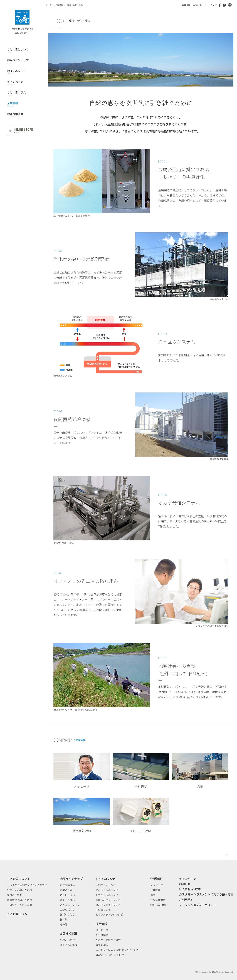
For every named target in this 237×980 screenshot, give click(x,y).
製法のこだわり (16, 895)
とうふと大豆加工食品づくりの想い (27, 885)
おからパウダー (69, 910)
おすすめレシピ (106, 879)
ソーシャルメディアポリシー (198, 905)
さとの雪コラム (17, 914)
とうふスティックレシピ (109, 914)
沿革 (153, 895)
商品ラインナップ (71, 879)
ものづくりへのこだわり (21, 905)
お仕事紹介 (102, 935)
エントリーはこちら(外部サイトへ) (115, 950)
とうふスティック (70, 905)
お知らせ (185, 884)
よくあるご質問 (69, 945)
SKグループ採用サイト (108, 955)
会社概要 (155, 890)
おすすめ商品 (67, 885)
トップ (49, 5)
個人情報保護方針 (191, 889)
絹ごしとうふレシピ (107, 890)
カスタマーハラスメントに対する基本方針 (206, 894)
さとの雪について (19, 879)
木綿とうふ (66, 890)
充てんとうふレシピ (107, 895)
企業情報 (59, 5)
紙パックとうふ (69, 914)
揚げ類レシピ (103, 910)
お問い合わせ (199, 5)
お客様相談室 (68, 933)
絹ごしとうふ (67, 895)
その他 (64, 924)
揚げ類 (64, 919)
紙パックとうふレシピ (108, 905)
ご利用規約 (186, 900)
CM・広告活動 (158, 905)
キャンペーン (188, 879)
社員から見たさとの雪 (108, 940)
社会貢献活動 (158, 900)
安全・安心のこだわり (20, 890)
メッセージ (102, 930)
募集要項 (101, 945)
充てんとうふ (67, 900)
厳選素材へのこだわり (20, 900)
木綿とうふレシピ (106, 885)
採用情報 (186, 5)
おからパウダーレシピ (108, 900)
